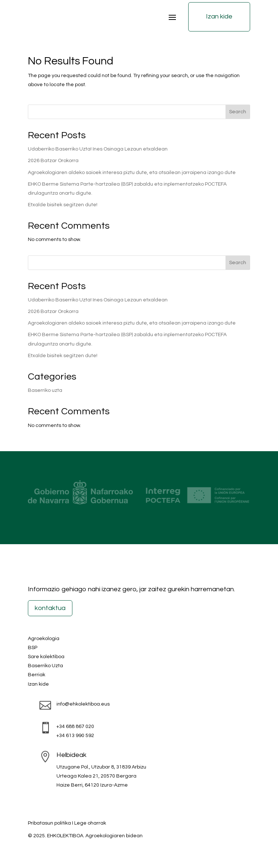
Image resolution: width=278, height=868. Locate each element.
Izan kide (219, 16)
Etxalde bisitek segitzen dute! (63, 205)
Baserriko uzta (45, 390)
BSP (33, 648)
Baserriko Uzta (45, 666)
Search (238, 112)
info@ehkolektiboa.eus (83, 704)
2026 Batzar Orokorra (53, 161)
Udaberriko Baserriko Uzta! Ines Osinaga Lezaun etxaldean (98, 149)
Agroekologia (44, 639)
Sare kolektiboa (46, 657)
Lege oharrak (90, 823)
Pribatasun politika (49, 823)
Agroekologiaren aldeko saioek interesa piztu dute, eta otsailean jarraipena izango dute (132, 173)
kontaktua (50, 608)
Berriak (37, 675)
